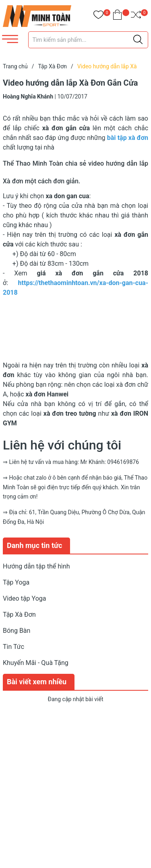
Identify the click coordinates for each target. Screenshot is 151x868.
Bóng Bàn (17, 631)
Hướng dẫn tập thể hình (36, 566)
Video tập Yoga (24, 598)
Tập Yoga (16, 582)
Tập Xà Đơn (19, 615)
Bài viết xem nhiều (37, 682)
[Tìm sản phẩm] (88, 40)
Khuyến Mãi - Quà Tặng (36, 663)
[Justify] (138, 40)
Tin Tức (13, 647)
